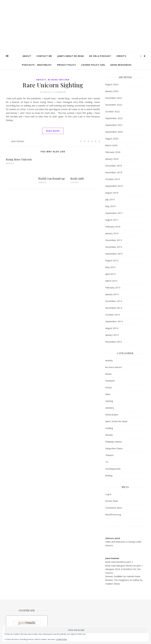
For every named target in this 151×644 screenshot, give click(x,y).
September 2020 (114, 132)
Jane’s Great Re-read (71, 56)
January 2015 (112, 294)
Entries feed (112, 501)
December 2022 (114, 98)
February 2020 (113, 152)
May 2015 (110, 267)
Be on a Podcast (100, 56)
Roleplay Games (114, 442)
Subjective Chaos (114, 448)
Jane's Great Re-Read (116, 421)
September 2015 (114, 254)
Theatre (109, 455)
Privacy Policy (67, 65)
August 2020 (112, 139)
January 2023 (112, 91)
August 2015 (112, 260)
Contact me (44, 56)
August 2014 (112, 328)
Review (109, 435)
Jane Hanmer (18, 141)
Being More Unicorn (19, 159)
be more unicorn (59, 80)
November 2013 (114, 342)
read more (53, 131)
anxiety (41, 80)
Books (108, 374)
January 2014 (112, 335)
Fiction (109, 387)
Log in (108, 494)
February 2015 (113, 287)
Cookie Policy (61, 639)
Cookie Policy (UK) (93, 65)
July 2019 (110, 199)
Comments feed (113, 508)
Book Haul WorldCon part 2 (119, 562)
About (27, 56)
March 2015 (111, 281)
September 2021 (114, 125)
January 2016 (112, 233)
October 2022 (113, 111)
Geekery (110, 408)
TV (107, 462)
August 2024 (112, 84)
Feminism (110, 381)
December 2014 (114, 301)
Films (108, 394)
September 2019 (114, 186)
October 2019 (113, 179)
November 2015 (114, 247)
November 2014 (114, 308)
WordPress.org (113, 514)
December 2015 (114, 240)
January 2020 (112, 159)
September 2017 (114, 213)
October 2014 (113, 315)
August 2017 (112, 220)
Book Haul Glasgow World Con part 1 (124, 566)
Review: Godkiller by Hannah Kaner (123, 576)
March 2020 (111, 145)
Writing (109, 475)
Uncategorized (113, 469)
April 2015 (110, 274)
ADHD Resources (121, 65)
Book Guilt (77, 179)
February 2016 (113, 227)
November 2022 (114, 105)
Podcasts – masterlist (37, 65)
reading (109, 428)
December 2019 (114, 166)
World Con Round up (51, 179)
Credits (121, 56)
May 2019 (110, 206)
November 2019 (114, 172)
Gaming (109, 401)
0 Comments (60, 92)
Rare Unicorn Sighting (53, 85)
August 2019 (112, 193)
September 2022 (114, 118)
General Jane (112, 415)
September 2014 (114, 321)
